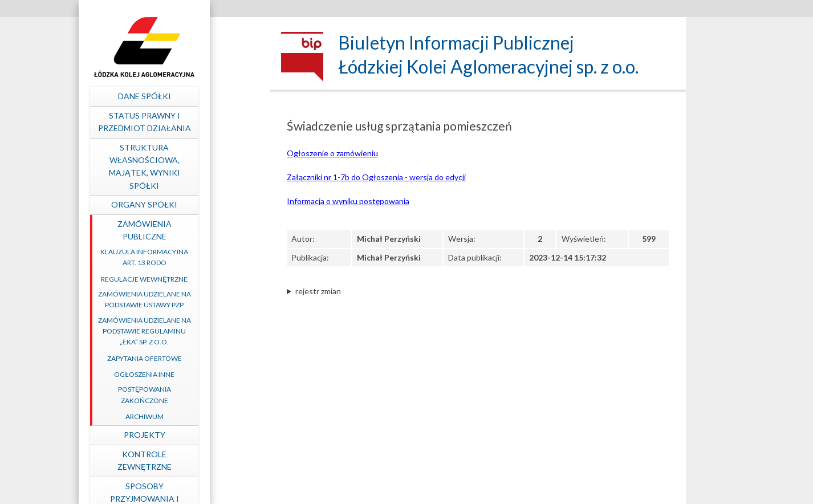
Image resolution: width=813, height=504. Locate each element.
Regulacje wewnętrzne (198, 279)
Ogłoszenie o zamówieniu (332, 153)
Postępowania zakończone (199, 395)
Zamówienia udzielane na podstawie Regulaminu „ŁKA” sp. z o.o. (199, 331)
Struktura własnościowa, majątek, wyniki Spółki (199, 166)
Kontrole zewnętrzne (199, 460)
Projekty (199, 435)
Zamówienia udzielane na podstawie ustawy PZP (199, 299)
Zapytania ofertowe (199, 358)
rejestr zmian (318, 291)
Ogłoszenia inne (198, 374)
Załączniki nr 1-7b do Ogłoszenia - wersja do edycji (376, 177)
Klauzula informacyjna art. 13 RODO (198, 257)
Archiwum (199, 416)
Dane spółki (199, 96)
